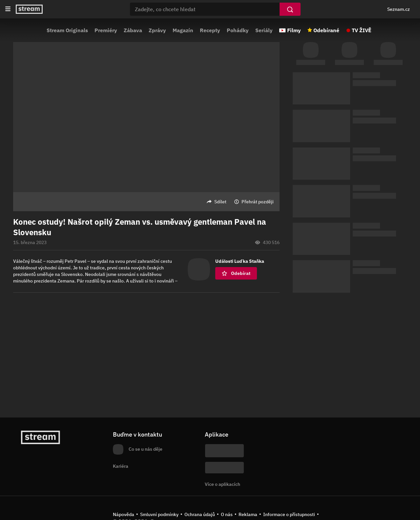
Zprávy (157, 30)
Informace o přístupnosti (289, 514)
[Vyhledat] (290, 9)
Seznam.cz (399, 9)
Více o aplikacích (222, 484)
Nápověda (124, 514)
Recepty (210, 30)
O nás (227, 514)
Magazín (183, 30)
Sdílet (220, 202)
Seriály (264, 30)
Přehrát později (258, 202)
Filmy (294, 30)
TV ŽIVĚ (362, 30)
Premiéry (106, 30)
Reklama (248, 514)
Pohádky (238, 30)
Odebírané (326, 30)
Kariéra (121, 466)
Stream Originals (67, 30)
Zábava (133, 30)
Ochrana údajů (200, 514)
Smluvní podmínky (159, 514)
